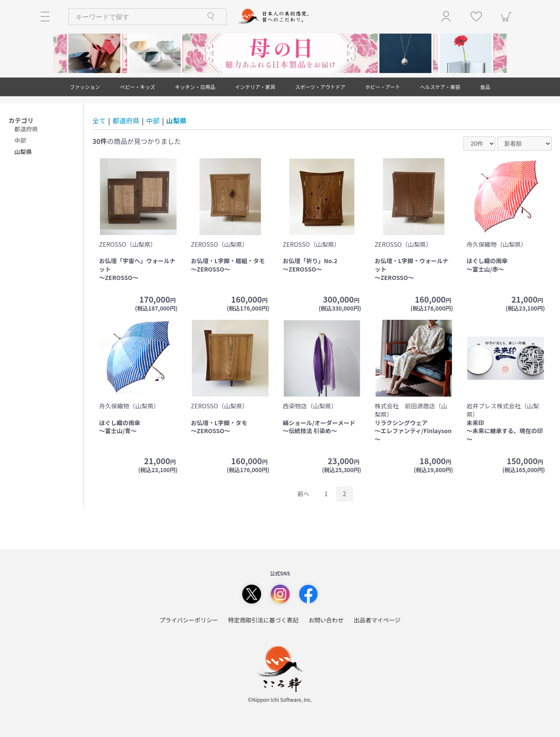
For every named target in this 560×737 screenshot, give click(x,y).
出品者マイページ (377, 620)
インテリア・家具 (255, 87)
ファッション (85, 87)
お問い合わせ (326, 620)
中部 (20, 140)
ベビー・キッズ (137, 87)
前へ (304, 494)
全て (99, 120)
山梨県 (176, 120)
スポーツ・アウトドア (320, 87)
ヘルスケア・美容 (440, 87)
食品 (485, 87)
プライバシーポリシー (189, 620)
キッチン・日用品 (195, 87)
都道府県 (26, 129)
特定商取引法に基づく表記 (263, 620)
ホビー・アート (383, 87)
